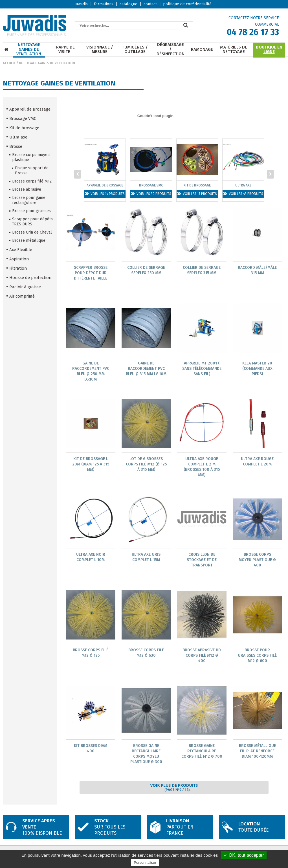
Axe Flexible (21, 250)
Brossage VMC (23, 118)
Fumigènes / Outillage (135, 50)
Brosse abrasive (27, 189)
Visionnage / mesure (100, 50)
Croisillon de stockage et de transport (202, 561)
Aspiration (19, 259)
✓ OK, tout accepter (244, 855)
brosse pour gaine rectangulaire (29, 200)
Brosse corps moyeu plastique (31, 157)
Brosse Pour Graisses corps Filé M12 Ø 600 (257, 657)
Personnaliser (145, 862)
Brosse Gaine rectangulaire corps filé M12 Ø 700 (202, 752)
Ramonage (202, 50)
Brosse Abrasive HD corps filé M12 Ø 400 (202, 657)
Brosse (16, 146)
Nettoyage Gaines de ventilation (29, 49)
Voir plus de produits (174, 789)
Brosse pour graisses (31, 211)
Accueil (9, 63)
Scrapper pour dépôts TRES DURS (32, 222)
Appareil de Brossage (30, 109)
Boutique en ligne (269, 50)
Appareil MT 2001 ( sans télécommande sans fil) (202, 369)
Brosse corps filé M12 (32, 181)
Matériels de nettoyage (234, 50)
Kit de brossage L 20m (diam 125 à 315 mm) (91, 465)
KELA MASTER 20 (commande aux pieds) (257, 369)
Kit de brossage (24, 128)
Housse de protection (30, 278)
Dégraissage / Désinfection (171, 49)
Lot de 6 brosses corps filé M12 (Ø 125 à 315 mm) (146, 465)
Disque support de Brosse (32, 171)
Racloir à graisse (25, 287)
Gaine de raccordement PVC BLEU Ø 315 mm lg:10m (146, 369)
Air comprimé (22, 296)
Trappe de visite (64, 50)
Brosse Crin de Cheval (32, 232)
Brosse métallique (29, 240)
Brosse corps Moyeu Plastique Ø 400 (257, 561)
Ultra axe (18, 137)
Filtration (18, 268)
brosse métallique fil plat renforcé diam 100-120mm (257, 752)
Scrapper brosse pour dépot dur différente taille (91, 273)
